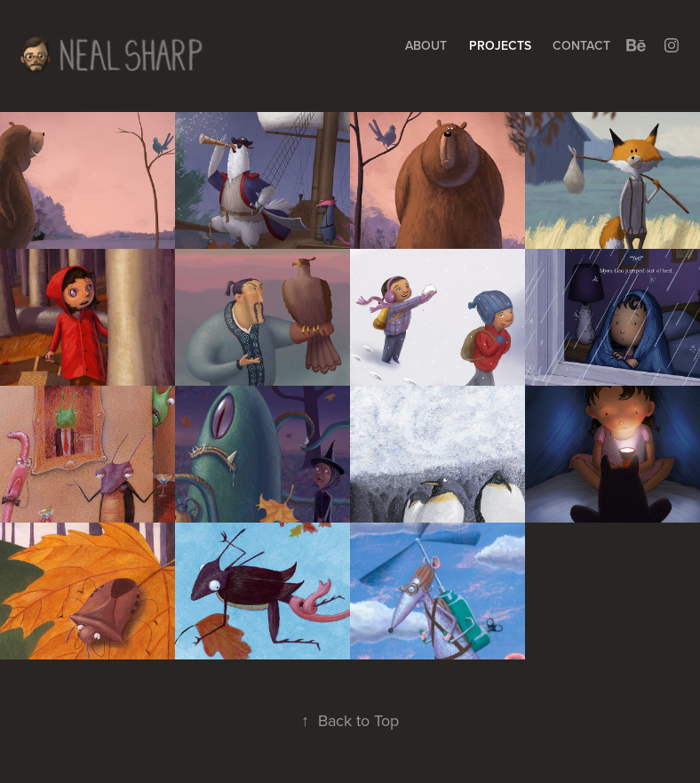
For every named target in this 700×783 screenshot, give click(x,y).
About (426, 45)
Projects (500, 45)
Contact (581, 45)
